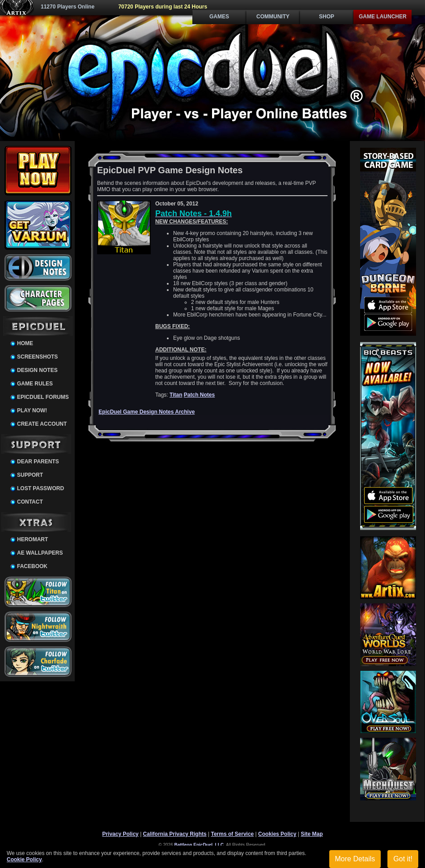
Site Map (312, 834)
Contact (30, 502)
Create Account (42, 424)
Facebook (32, 566)
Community (273, 17)
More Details (355, 859)
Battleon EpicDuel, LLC (199, 845)
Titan (176, 395)
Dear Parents (38, 462)
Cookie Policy (24, 859)
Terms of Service (232, 834)
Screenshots (37, 357)
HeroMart (32, 539)
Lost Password (40, 488)
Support (30, 475)
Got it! (403, 859)
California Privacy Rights (175, 834)
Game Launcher (383, 17)
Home (25, 343)
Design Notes (37, 370)
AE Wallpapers (40, 553)
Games (219, 17)
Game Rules (35, 384)
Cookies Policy (277, 834)
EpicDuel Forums (43, 397)
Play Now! (32, 410)
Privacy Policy (120, 834)
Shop (327, 17)
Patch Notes (199, 395)
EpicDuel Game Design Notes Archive (147, 412)
